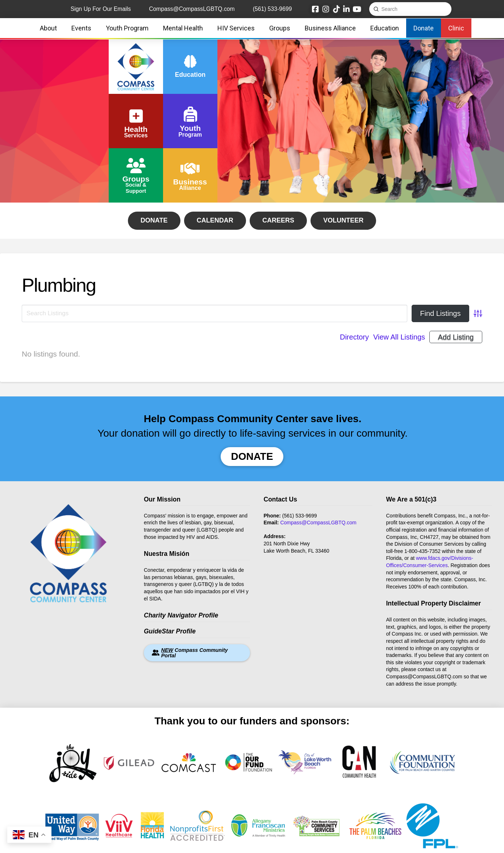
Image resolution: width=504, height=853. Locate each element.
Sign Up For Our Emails (101, 9)
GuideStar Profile (170, 631)
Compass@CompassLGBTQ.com (318, 523)
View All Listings (399, 337)
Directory (354, 337)
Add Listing (456, 337)
